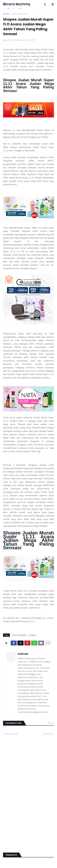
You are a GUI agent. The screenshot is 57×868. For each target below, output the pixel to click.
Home (6, 14)
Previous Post (11, 734)
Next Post (48, 734)
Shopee (32, 635)
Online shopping (19, 14)
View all (50, 723)
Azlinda (23, 654)
